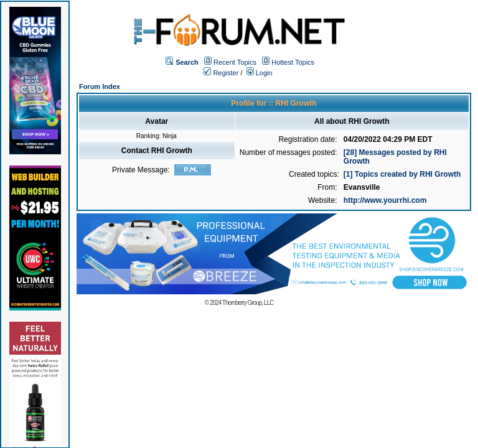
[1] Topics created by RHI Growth (402, 174)
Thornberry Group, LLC (248, 303)
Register (221, 73)
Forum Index (100, 86)
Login (260, 73)
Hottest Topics (293, 62)
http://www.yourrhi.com (385, 200)
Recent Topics (235, 62)
